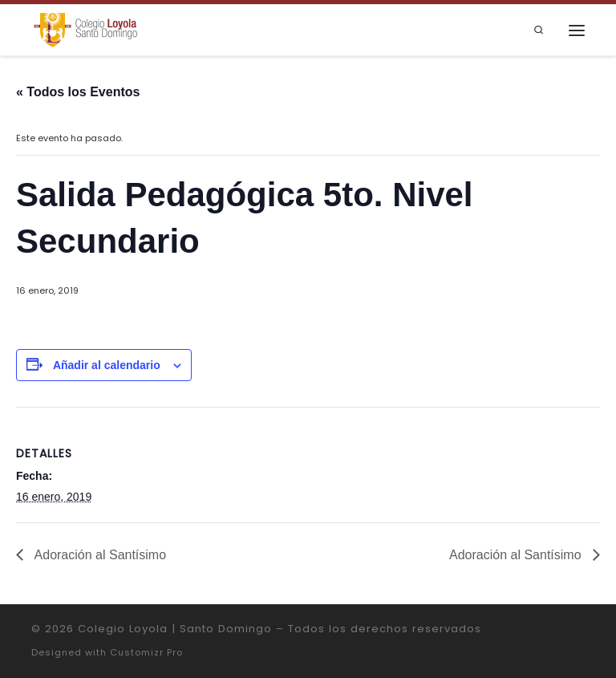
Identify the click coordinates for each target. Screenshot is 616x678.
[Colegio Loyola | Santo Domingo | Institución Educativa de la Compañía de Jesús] (85, 29)
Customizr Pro (146, 652)
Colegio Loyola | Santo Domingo (175, 629)
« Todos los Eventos (78, 92)
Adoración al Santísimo (99, 555)
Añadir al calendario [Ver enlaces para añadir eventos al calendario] (107, 365)
